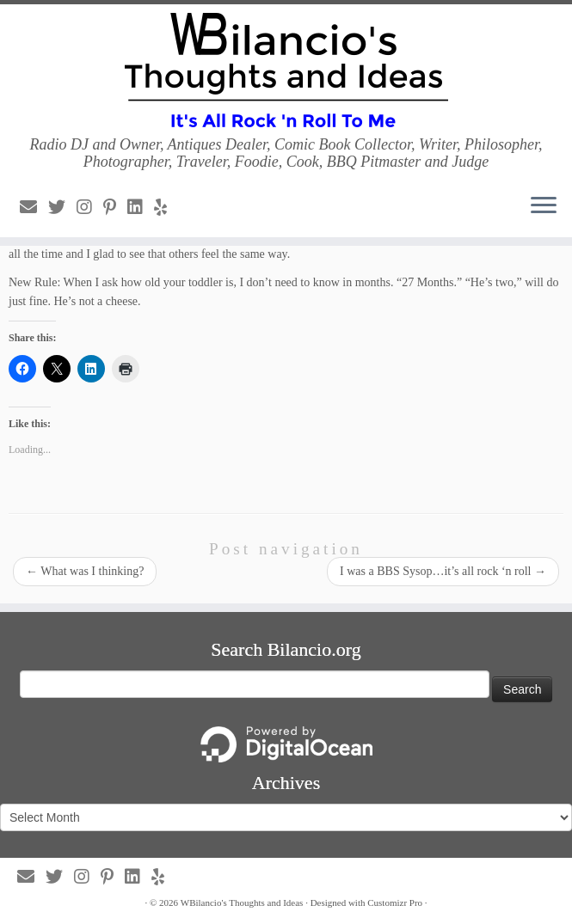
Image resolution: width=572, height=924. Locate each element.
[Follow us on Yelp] (166, 207)
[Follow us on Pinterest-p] (115, 207)
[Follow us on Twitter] (62, 207)
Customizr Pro (395, 903)
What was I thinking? (85, 571)
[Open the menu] (544, 206)
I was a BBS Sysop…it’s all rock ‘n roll (443, 571)
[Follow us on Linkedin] (141, 207)
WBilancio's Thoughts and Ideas (242, 903)
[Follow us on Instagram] (90, 207)
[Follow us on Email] (34, 207)
